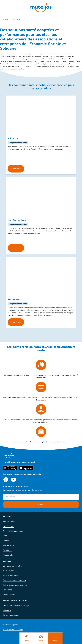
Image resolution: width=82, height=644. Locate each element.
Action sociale (9, 595)
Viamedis (7, 610)
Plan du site (8, 555)
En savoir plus (16, 169)
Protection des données (13, 629)
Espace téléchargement (13, 531)
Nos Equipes (8, 526)
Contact (6, 541)
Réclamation (8, 545)
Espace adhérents (10, 575)
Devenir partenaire (11, 615)
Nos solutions (9, 522)
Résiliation (7, 550)
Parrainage (7, 590)
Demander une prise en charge (16, 606)
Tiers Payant (8, 571)
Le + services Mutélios (13, 566)
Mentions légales (10, 625)
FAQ (5, 536)
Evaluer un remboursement (15, 580)
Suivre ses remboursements (15, 585)
